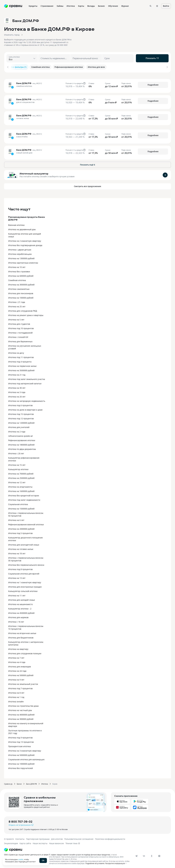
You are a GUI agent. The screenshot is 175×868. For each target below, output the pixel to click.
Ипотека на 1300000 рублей (21, 258)
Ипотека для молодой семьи (22, 599)
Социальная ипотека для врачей (24, 573)
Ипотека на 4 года (17, 661)
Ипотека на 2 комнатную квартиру (25, 240)
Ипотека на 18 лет (17, 553)
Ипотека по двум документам (22, 448)
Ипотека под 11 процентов (21, 356)
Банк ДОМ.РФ (32, 783)
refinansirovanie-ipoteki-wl (20, 435)
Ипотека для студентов (19, 323)
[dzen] (159, 855)
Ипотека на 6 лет (16, 519)
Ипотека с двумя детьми (20, 249)
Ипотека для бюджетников (21, 637)
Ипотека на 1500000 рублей (21, 508)
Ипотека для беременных (20, 341)
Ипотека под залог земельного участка (27, 378)
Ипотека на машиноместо (20, 603)
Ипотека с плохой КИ (18, 336)
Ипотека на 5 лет (16, 319)
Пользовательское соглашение (79, 838)
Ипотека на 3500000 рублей (21, 370)
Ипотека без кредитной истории (24, 495)
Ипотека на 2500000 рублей (21, 477)
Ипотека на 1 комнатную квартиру (25, 582)
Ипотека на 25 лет (17, 306)
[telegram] (136, 855)
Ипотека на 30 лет (17, 387)
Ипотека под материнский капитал (25, 383)
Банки (19, 783)
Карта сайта (25, 843)
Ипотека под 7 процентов (20, 688)
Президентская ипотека (19, 746)
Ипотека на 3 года (17, 391)
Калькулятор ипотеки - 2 (20, 608)
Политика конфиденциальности (110, 838)
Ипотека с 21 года (17, 301)
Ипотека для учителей (19, 426)
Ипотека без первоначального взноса (26, 564)
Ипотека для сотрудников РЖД (23, 310)
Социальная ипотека (18, 503)
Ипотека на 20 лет (17, 396)
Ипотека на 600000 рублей (21, 275)
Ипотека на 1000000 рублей (21, 763)
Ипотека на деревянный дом (22, 229)
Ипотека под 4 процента (20, 361)
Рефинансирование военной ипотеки (26, 524)
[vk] (144, 855)
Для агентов (57, 838)
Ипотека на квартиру (18, 648)
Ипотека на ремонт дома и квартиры (26, 314)
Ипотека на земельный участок (23, 683)
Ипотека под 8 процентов (20, 568)
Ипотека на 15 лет (17, 464)
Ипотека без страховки (19, 271)
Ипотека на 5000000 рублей (21, 754)
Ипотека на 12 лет (17, 482)
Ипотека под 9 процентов (20, 737)
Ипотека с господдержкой (20, 332)
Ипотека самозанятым (19, 288)
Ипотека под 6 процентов (20, 405)
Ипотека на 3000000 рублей (21, 284)
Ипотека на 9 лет (16, 679)
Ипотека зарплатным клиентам (23, 262)
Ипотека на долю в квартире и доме (25, 409)
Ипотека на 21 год (17, 374)
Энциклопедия (11, 843)
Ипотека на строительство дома (23, 705)
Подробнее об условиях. (95, 863)
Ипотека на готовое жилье (21, 548)
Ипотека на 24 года (17, 670)
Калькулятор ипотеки (18, 468)
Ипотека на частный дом (20, 709)
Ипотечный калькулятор (34, 173)
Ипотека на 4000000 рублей (21, 714)
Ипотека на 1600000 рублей (21, 490)
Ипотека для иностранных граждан (25, 586)
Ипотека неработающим (20, 253)
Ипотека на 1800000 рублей (21, 444)
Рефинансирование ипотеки (22, 440)
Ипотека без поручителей (21, 767)
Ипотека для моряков (18, 617)
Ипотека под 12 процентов (21, 418)
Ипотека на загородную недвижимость (27, 400)
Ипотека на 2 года (17, 431)
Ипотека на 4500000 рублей (21, 612)
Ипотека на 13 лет (17, 577)
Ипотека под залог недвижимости (24, 499)
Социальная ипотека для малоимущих (26, 759)
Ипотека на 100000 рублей (21, 297)
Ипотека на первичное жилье (22, 365)
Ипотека (45, 783)
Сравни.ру (8, 783)
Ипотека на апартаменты (20, 486)
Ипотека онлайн (16, 701)
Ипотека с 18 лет (16, 621)
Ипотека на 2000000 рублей (21, 528)
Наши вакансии (56, 843)
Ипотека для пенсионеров (21, 293)
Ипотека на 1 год (16, 696)
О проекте (9, 838)
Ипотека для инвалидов (19, 666)
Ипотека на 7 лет (16, 657)
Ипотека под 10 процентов (21, 328)
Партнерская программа (38, 838)
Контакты (20, 838)
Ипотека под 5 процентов (20, 532)
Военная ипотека (16, 224)
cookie (21, 859)
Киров (55, 783)
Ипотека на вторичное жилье (22, 632)
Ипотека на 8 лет (16, 692)
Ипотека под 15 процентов (21, 413)
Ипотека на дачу (16, 352)
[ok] (152, 855)
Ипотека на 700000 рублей (21, 473)
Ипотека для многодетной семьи (24, 544)
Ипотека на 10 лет (17, 266)
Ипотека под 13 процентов (21, 741)
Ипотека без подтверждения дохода (25, 244)
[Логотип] (67, 849)
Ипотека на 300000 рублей (21, 718)
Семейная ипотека (17, 279)
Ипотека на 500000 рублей (21, 674)
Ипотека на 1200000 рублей (21, 422)
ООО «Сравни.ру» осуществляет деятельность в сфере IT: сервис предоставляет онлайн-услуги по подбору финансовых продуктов (57, 854)
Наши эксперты (40, 843)
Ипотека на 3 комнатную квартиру (25, 750)
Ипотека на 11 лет (17, 595)
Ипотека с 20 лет (16, 453)
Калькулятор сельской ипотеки (23, 590)
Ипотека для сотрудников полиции (25, 653)
